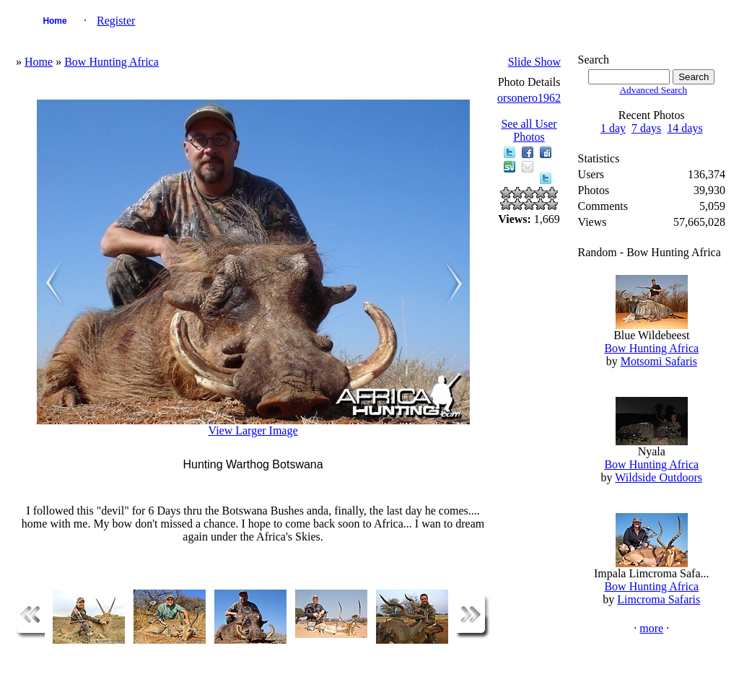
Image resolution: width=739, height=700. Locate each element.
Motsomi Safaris (659, 361)
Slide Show (534, 62)
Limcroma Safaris (659, 599)
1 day (613, 128)
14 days (685, 128)
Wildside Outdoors (659, 477)
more (651, 628)
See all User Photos (529, 130)
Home (54, 21)
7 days (646, 128)
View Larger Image (253, 430)
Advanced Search (653, 90)
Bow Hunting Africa (111, 62)
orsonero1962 (529, 98)
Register (116, 21)
